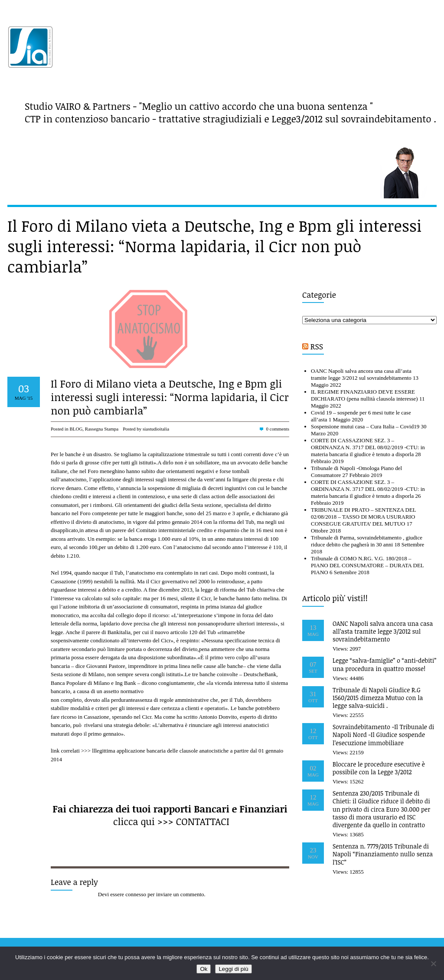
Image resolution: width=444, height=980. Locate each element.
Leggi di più (233, 969)
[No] (433, 964)
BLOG (76, 429)
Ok (204, 969)
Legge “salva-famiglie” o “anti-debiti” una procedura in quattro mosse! (384, 664)
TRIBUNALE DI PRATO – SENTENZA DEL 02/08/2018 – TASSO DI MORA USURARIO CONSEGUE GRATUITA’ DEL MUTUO (363, 517)
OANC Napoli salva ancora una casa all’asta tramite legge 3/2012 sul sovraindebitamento (361, 374)
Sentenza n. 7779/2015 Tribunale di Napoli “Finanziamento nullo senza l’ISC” (383, 854)
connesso (136, 894)
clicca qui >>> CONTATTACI (171, 821)
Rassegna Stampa (102, 429)
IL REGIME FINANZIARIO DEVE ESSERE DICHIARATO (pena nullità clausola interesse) (364, 395)
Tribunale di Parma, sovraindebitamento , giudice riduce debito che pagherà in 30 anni (367, 541)
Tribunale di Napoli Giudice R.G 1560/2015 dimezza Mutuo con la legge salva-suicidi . (378, 698)
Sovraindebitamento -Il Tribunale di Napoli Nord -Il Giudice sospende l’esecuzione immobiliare (383, 735)
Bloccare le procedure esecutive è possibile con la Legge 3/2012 (379, 768)
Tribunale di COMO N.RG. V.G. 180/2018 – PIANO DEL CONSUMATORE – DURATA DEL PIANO (367, 565)
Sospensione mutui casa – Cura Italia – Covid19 (365, 426)
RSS (317, 346)
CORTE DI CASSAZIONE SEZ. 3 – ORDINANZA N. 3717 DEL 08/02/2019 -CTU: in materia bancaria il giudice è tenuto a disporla (368, 447)
